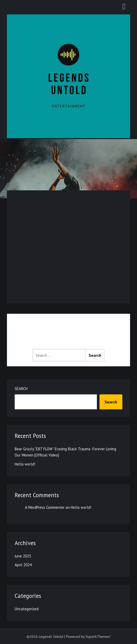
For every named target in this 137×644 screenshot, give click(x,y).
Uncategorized (27, 609)
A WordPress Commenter (45, 507)
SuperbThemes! (98, 637)
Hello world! (25, 464)
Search (21, 389)
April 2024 (23, 565)
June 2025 (23, 556)
